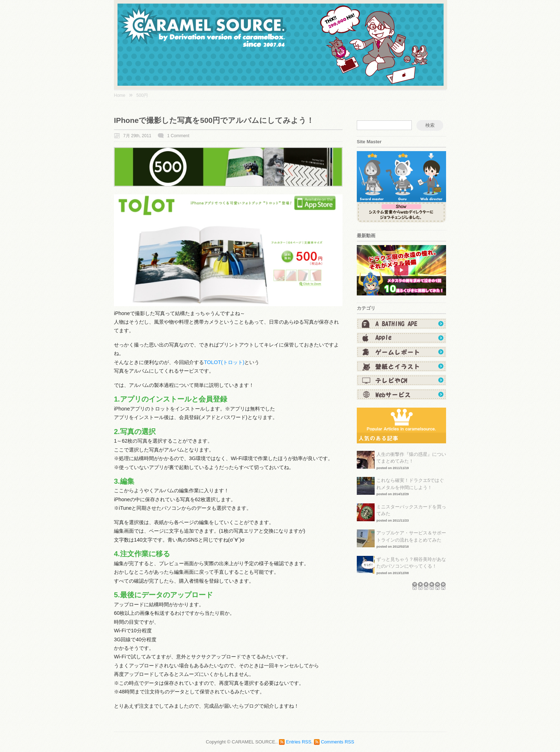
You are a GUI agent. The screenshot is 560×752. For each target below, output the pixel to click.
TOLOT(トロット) (224, 362)
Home (120, 95)
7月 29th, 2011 (137, 136)
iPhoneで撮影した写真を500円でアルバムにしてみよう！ (214, 120)
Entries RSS (299, 742)
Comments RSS (337, 742)
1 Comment (178, 136)
